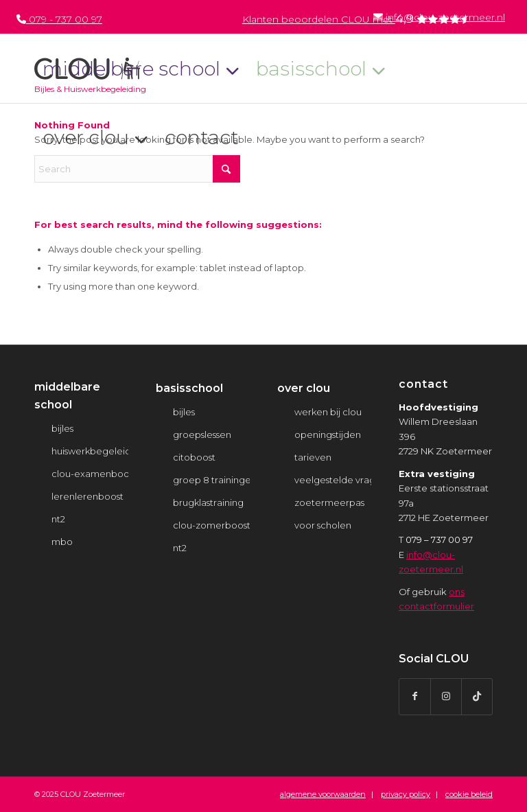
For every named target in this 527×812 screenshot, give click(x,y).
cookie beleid (469, 794)
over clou (304, 388)
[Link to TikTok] (477, 696)
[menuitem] (438, 16)
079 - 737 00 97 (59, 19)
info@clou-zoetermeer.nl (439, 17)
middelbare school (67, 396)
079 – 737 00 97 (439, 540)
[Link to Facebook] (415, 696)
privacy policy (406, 794)
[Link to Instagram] (446, 696)
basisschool (189, 388)
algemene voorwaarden (323, 794)
